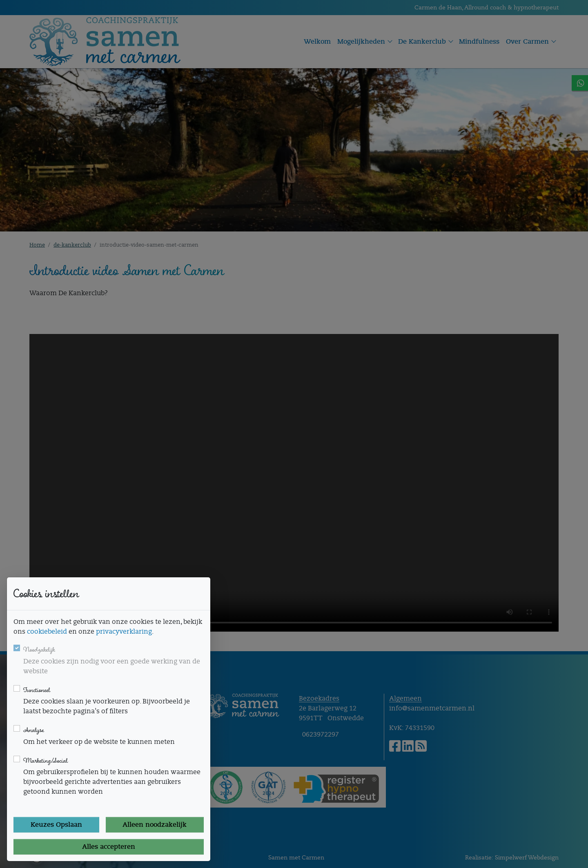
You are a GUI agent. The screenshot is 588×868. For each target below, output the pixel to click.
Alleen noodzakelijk (155, 825)
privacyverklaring (124, 632)
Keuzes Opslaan (56, 825)
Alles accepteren (109, 847)
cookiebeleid (47, 632)
